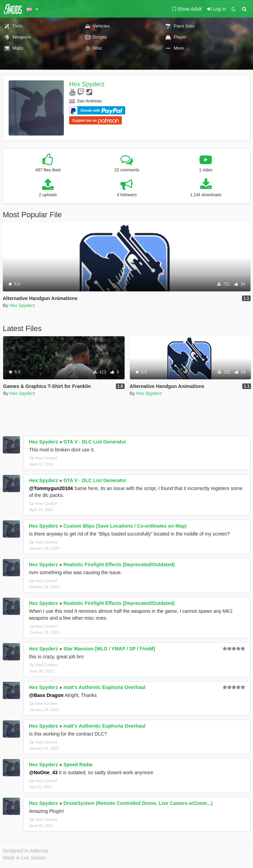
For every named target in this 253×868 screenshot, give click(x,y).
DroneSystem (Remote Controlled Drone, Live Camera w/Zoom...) (138, 803)
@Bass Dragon (46, 695)
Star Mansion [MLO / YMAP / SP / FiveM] (109, 649)
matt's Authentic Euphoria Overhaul (105, 687)
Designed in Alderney (26, 851)
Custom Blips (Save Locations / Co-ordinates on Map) (125, 526)
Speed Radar (78, 765)
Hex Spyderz (87, 84)
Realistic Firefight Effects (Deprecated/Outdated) (119, 565)
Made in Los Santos (24, 858)
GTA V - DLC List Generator (95, 442)
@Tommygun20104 (51, 488)
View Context (43, 458)
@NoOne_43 (43, 772)
